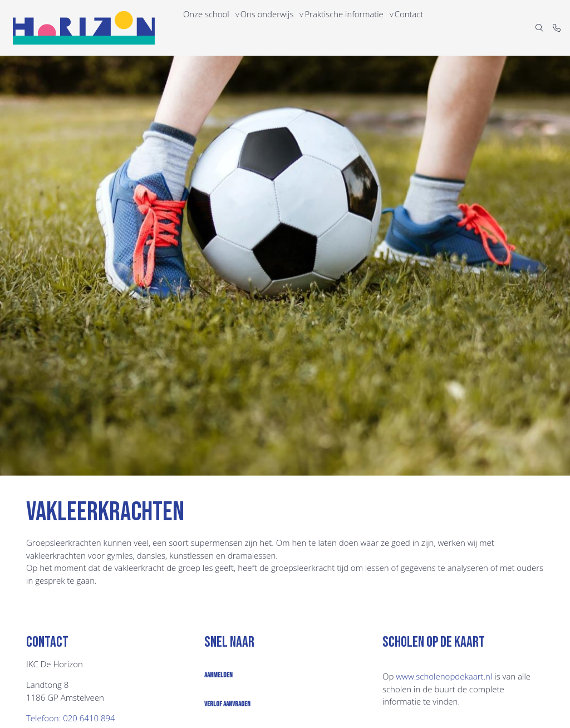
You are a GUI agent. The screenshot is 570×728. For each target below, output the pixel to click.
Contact (421, 28)
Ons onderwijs (273, 28)
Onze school (208, 28)
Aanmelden (218, 675)
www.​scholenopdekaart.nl (444, 676)
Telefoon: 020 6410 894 (71, 718)
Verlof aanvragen (227, 704)
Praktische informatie (353, 28)
